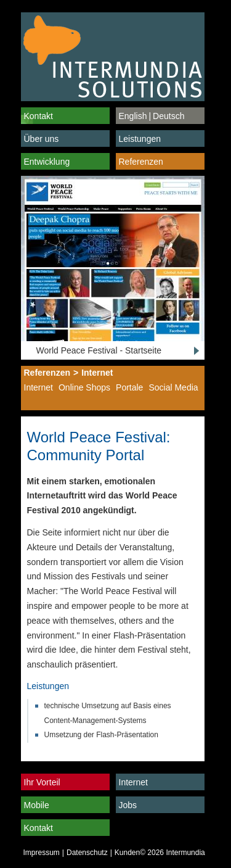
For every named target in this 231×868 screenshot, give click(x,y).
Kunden (127, 853)
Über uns (42, 139)
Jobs (128, 805)
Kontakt (38, 116)
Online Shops (84, 387)
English (133, 116)
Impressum (42, 853)
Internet (97, 373)
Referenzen (141, 162)
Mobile (37, 805)
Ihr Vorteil (42, 782)
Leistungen (140, 139)
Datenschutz (87, 853)
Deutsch (168, 116)
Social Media (173, 387)
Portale (129, 387)
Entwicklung (47, 162)
